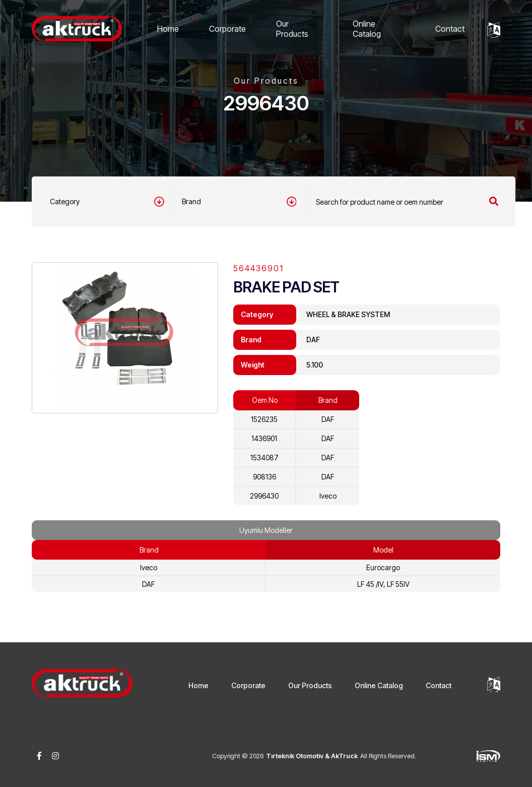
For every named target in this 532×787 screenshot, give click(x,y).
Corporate (227, 29)
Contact (450, 29)
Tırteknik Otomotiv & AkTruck (312, 756)
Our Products (292, 29)
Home (168, 29)
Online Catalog (367, 29)
